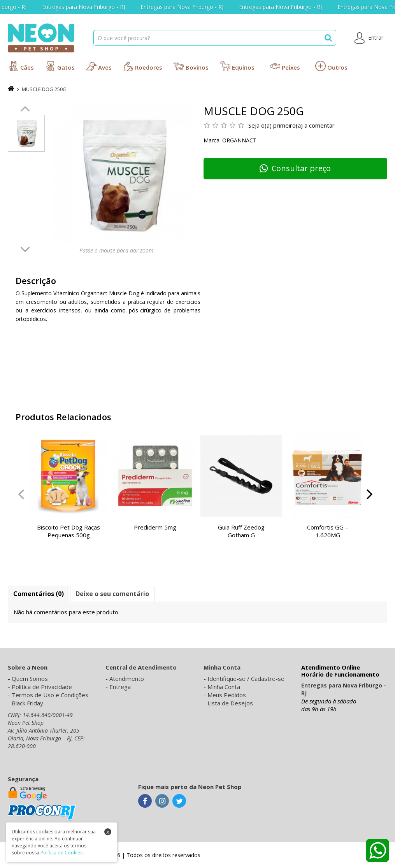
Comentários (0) (39, 594)
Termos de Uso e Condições (50, 695)
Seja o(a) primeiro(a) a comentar (291, 125)
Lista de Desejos (230, 703)
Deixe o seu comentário (112, 594)
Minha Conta (224, 687)
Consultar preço (295, 168)
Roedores (143, 66)
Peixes (285, 66)
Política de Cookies (61, 853)
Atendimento (127, 679)
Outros (331, 66)
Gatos (60, 66)
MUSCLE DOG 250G (44, 89)
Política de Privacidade (42, 687)
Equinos (237, 66)
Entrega (120, 687)
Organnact (239, 140)
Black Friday (27, 703)
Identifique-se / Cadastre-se (246, 679)
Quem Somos (30, 679)
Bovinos (191, 66)
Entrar (369, 38)
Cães (21, 66)
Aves (99, 66)
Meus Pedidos (227, 695)
